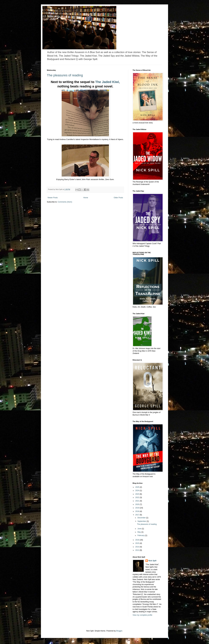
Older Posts (118, 198)
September (142, 521)
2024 (138, 491)
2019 (138, 508)
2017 (138, 515)
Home (86, 198)
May (139, 532)
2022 (138, 497)
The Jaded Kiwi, (107, 82)
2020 (138, 504)
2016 (138, 540)
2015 (138, 543)
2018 (138, 511)
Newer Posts (53, 198)
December (142, 518)
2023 (138, 494)
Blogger (119, 631)
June (140, 529)
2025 (138, 487)
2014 (138, 547)
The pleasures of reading (65, 75)
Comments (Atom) (65, 202)
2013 (138, 550)
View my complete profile (142, 615)
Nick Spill (152, 561)
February (141, 535)
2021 (138, 501)
